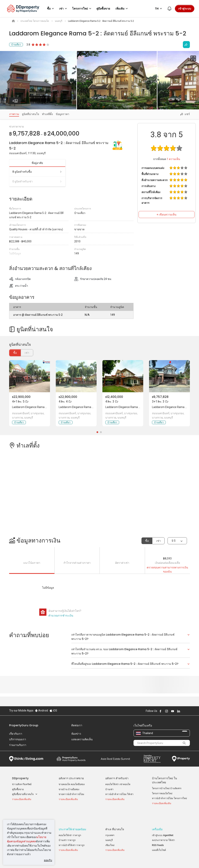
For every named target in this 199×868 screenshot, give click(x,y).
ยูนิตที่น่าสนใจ (31, 114)
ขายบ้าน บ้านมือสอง (69, 789)
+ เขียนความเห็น (167, 215)
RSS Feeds (158, 832)
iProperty (181, 759)
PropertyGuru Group (24, 725)
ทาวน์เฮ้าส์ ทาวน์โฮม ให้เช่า (119, 794)
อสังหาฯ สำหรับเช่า (117, 778)
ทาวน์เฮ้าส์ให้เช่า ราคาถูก (72, 832)
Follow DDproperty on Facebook (161, 711)
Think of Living (26, 759)
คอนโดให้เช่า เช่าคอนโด (118, 784)
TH (159, 9)
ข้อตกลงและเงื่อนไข (61, 859)
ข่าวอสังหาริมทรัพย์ (22, 784)
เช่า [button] (64, 9)
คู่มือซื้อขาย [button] (103, 9)
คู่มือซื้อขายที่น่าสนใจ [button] (25, 794)
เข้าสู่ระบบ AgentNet (163, 822)
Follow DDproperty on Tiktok (188, 711)
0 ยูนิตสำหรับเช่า (37, 181)
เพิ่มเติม (122, 9)
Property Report (152, 759)
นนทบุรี (109, 827)
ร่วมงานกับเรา (18, 745)
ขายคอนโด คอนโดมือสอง (72, 784)
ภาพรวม (14, 114)
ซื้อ (15, 353)
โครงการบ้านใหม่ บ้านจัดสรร (167, 788)
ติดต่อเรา (77, 725)
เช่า (158, 541)
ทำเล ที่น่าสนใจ (115, 816)
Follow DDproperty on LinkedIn (179, 711)
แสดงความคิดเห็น (82, 739)
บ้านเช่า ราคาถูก (67, 827)
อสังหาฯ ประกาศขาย (71, 778)
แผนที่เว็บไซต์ (159, 837)
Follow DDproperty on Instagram (167, 711)
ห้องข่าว (76, 734)
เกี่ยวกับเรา (16, 734)
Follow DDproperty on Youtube (173, 711)
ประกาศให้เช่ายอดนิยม (72, 816)
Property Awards (71, 759)
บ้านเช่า (109, 789)
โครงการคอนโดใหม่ (162, 793)
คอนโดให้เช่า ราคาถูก (70, 822)
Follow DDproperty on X (184, 711)
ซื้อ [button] (51, 9)
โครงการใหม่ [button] (82, 9)
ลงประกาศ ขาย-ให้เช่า (163, 827)
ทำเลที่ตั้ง (47, 114)
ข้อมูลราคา (62, 114)
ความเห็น (173, 159)
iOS (53, 711)
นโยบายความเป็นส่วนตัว (93, 859)
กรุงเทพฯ (110, 822)
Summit (115, 759)
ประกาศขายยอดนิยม (24, 816)
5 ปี (174, 541)
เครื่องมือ (157, 816)
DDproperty (20, 778)
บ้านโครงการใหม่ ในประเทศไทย (165, 780)
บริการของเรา (18, 739)
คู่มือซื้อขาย (18, 789)
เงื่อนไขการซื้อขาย (123, 859)
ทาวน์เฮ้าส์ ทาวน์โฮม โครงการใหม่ (169, 798)
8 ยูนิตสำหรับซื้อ (37, 172)
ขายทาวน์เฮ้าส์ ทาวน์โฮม (71, 794)
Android (41, 711)
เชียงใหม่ (110, 832)
